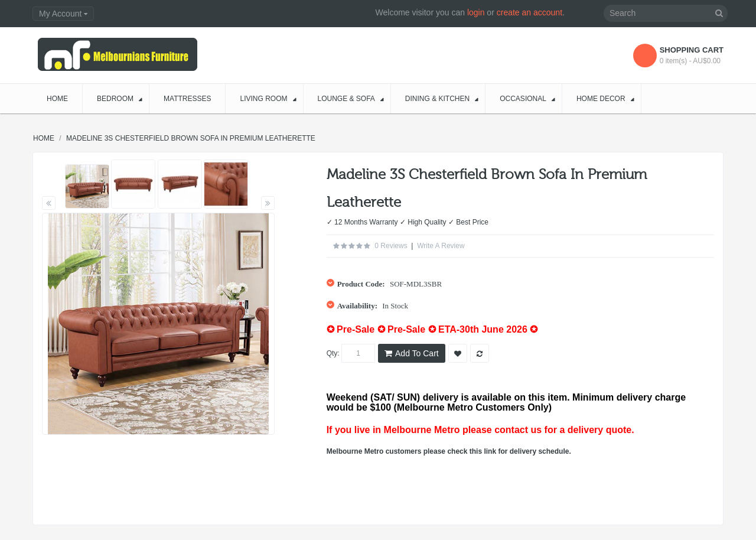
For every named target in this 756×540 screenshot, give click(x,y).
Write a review (441, 246)
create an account (529, 12)
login (476, 12)
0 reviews (391, 246)
